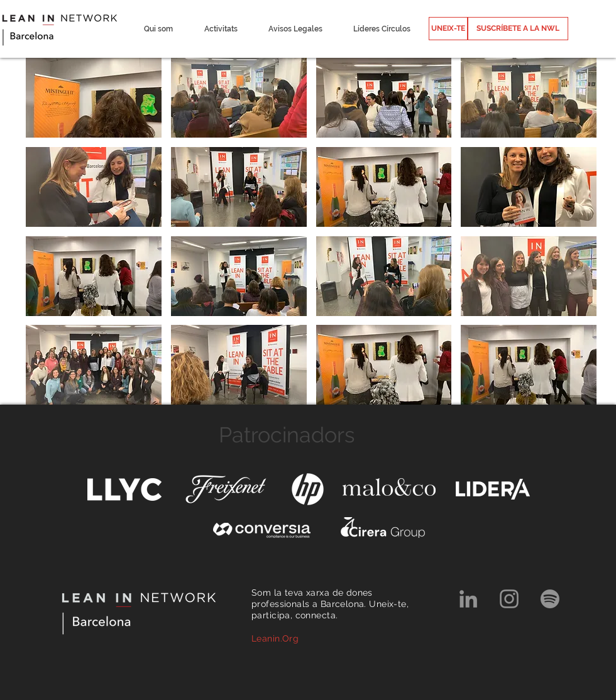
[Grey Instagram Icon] (509, 599)
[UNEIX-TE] (448, 29)
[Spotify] (550, 599)
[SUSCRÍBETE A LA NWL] (518, 29)
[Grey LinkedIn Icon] (468, 599)
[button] (158, 29)
